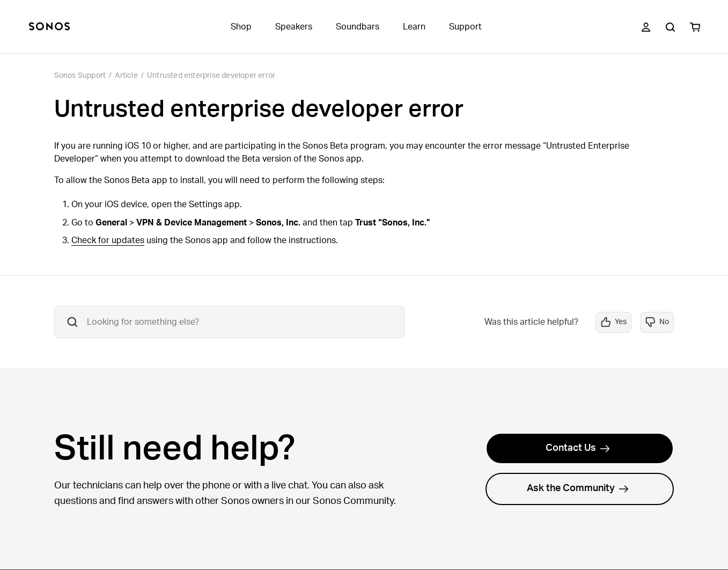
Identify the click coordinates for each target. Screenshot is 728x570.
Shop (241, 27)
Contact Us (578, 448)
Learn (414, 27)
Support (465, 27)
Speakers (294, 27)
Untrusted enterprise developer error (211, 76)
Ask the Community (578, 488)
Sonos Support (80, 76)
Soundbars (358, 27)
